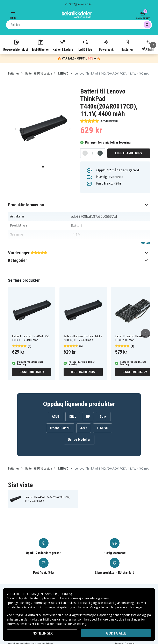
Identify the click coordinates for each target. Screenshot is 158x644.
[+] (100, 153)
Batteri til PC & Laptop (38, 74)
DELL (73, 417)
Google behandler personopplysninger (116, 607)
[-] (85, 153)
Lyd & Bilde (85, 45)
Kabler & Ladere (63, 45)
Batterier (127, 45)
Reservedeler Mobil (16, 45)
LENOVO (63, 74)
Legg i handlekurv (129, 153)
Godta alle (116, 633)
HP (88, 417)
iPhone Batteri (60, 428)
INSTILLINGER (42, 633)
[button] (79, 205)
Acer (84, 428)
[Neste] (153, 45)
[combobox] (79, 25)
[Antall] (93, 153)
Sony (103, 417)
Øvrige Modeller (79, 440)
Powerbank (106, 45)
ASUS (56, 417)
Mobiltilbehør (41, 45)
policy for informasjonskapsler (47, 607)
